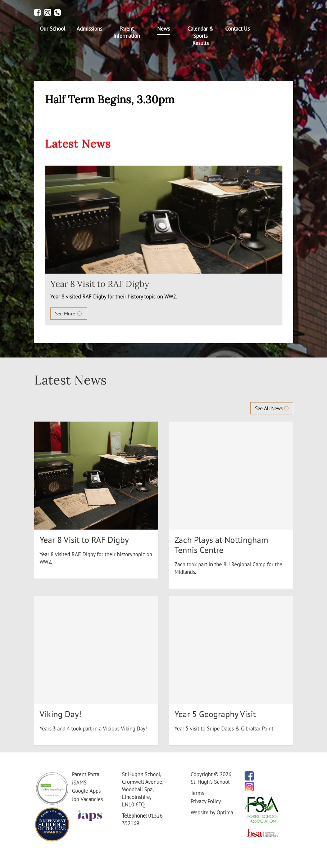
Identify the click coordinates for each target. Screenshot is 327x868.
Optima (225, 812)
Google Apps (86, 791)
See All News (272, 408)
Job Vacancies (87, 799)
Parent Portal (86, 774)
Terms (197, 793)
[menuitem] (53, 29)
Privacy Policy (206, 801)
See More (69, 314)
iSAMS (79, 782)
